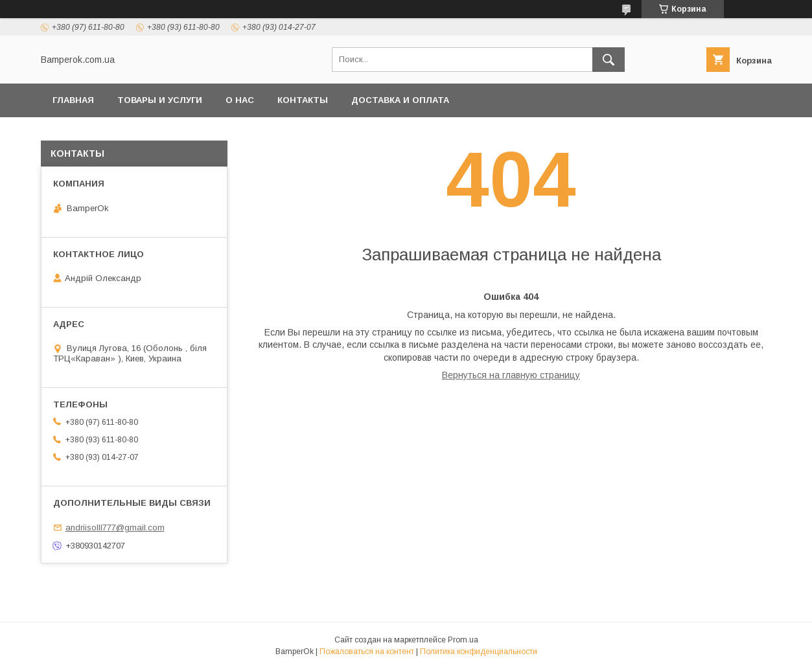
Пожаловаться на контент (367, 652)
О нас (240, 100)
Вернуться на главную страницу (511, 375)
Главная (73, 100)
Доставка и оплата (400, 100)
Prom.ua (463, 640)
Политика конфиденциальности (479, 652)
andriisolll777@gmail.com (115, 527)
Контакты (303, 100)
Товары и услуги (160, 100)
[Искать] (609, 60)
